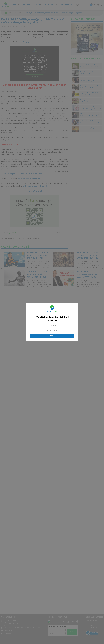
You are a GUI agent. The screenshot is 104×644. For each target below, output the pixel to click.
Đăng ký (52, 336)
